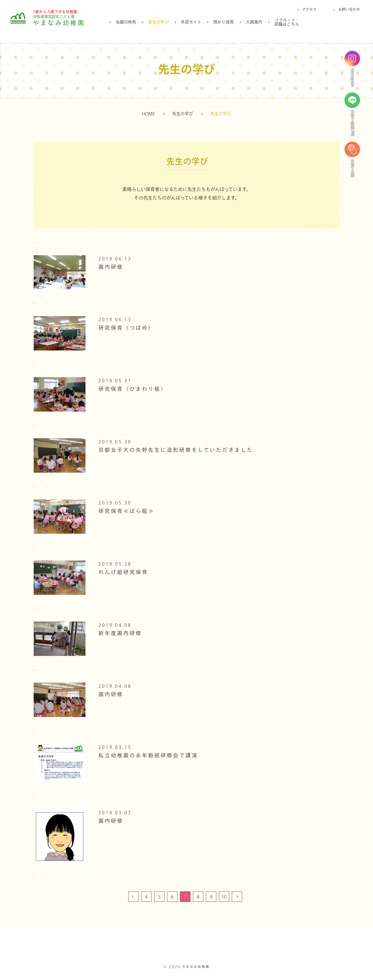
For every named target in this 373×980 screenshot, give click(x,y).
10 (224, 897)
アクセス (309, 9)
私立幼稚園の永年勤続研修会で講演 (148, 756)
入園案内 (254, 22)
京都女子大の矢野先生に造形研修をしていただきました (176, 450)
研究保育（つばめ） (126, 328)
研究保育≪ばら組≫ (126, 511)
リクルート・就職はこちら (287, 22)
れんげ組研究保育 (123, 572)
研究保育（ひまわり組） (133, 389)
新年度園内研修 (120, 634)
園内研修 (111, 267)
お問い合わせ (349, 9)
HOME (148, 114)
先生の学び (159, 22)
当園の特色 (126, 22)
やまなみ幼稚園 (62, 21)
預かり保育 (224, 22)
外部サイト (191, 22)
